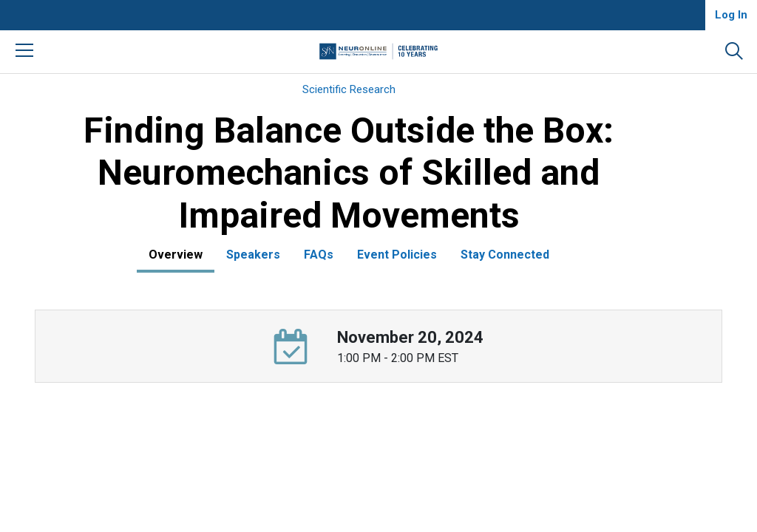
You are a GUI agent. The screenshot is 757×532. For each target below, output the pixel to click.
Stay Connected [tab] (505, 255)
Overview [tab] (176, 255)
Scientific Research (349, 89)
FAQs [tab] (319, 255)
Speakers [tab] (253, 255)
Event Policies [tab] (397, 255)
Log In (731, 15)
